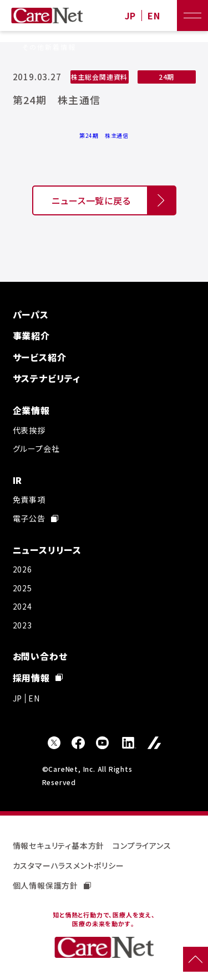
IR (18, 480)
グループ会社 (36, 448)
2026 (22, 569)
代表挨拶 (29, 430)
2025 (22, 588)
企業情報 (31, 410)
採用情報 (38, 678)
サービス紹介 (40, 357)
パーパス (31, 314)
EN (154, 16)
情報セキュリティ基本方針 (59, 845)
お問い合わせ (40, 656)
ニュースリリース (47, 550)
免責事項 (29, 499)
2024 (22, 606)
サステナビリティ (47, 378)
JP (131, 16)
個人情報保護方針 (52, 885)
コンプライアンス (142, 845)
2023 (22, 625)
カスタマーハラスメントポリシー (69, 865)
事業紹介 (31, 336)
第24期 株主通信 (104, 135)
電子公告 (35, 518)
